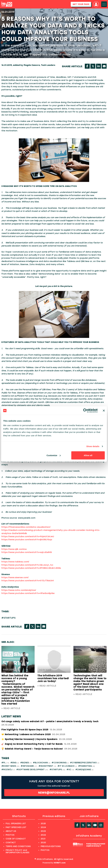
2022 (43, 835)
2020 (43, 843)
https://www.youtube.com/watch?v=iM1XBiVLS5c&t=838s (31, 568)
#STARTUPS (8, 618)
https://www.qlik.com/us (14, 549)
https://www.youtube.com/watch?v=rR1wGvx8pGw (28, 593)
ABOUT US (11, 831)
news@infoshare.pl (54, 793)
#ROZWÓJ (8, 770)
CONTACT (11, 843)
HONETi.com (60, 863)
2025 (43, 824)
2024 (43, 827)
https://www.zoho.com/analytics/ (19, 590)
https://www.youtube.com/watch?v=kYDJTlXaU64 (28, 581)
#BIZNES (26, 763)
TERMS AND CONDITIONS (18, 846)
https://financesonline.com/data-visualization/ (26, 527)
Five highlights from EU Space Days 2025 (32, 730)
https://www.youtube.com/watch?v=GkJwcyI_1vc (27, 565)
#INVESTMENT (47, 766)
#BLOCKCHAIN (42, 763)
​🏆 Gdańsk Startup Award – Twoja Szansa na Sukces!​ (39, 749)
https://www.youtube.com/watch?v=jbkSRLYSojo (27, 540)
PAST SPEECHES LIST (16, 827)
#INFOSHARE (29, 766)
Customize (54, 455)
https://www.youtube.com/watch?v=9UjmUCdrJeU (28, 537)
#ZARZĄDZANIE (84, 770)
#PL (5, 763)
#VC (70, 770)
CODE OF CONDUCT (16, 839)
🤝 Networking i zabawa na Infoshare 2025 (33, 734)
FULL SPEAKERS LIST (16, 824)
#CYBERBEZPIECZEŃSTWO (85, 763)
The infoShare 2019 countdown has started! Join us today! (53, 678)
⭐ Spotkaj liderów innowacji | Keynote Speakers (37, 739)
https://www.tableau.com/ (15, 562)
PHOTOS (10, 835)
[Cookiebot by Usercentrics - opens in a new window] (85, 411)
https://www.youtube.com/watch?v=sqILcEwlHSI (27, 552)
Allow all (88, 455)
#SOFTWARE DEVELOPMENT (32, 770)
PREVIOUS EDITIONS (51, 846)
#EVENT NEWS (10, 766)
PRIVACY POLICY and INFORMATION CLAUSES (17, 851)
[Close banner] (104, 411)
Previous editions (54, 816)
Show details (93, 446)
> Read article (11, 708)
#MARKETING (87, 766)
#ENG (15, 763)
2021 (43, 839)
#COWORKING (60, 763)
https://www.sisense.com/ (15, 578)
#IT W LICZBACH (67, 766)
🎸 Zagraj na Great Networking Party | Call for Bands (39, 744)
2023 (43, 831)
